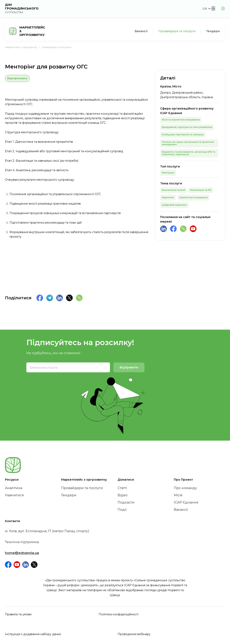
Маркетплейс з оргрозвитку (21, 47)
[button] (206, 9)
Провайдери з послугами (57, 47)
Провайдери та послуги (177, 31)
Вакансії (141, 31)
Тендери (213, 31)
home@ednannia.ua (22, 553)
